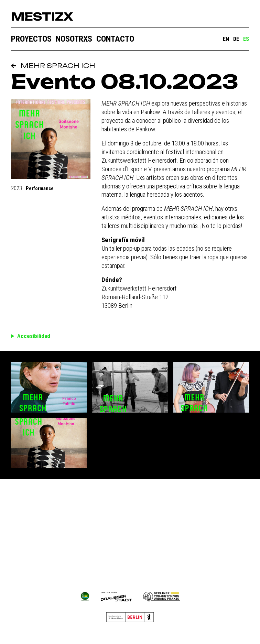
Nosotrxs (74, 39)
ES (246, 39)
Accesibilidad (34, 336)
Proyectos (31, 39)
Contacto (115, 39)
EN (226, 39)
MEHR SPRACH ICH (53, 66)
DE (236, 39)
